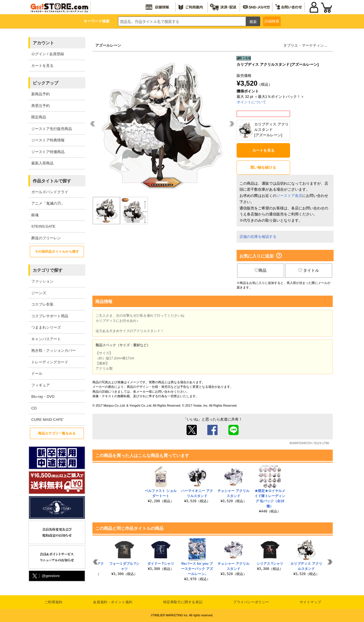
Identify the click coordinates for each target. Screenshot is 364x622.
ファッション (42, 281)
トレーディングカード (50, 362)
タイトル (309, 270)
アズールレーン (108, 45)
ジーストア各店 (289, 196)
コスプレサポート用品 (50, 316)
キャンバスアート (46, 339)
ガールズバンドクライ (50, 192)
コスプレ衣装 (42, 304)
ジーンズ (39, 293)
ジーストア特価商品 (48, 152)
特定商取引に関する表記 (183, 602)
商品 (260, 270)
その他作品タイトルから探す (57, 252)
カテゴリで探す (48, 270)
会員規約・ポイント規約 (113, 602)
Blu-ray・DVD (43, 397)
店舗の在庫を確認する (258, 237)
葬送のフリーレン (46, 238)
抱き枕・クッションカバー (53, 350)
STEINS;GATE (43, 226)
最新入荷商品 (42, 163)
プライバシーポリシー (251, 602)
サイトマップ (311, 602)
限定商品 (39, 117)
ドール (37, 373)
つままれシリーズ (46, 327)
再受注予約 (41, 106)
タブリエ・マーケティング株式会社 (313, 45)
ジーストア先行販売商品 (52, 129)
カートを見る (42, 66)
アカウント (43, 43)
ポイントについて (251, 102)
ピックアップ (45, 83)
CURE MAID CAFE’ (47, 420)
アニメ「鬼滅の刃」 (48, 203)
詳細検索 (272, 21)
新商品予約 (41, 94)
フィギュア (41, 385)
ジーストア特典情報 (48, 140)
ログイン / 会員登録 (48, 54)
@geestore (45, 576)
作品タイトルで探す (52, 181)
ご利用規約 (54, 602)
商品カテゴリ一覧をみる (57, 433)
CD (34, 408)
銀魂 (35, 215)
